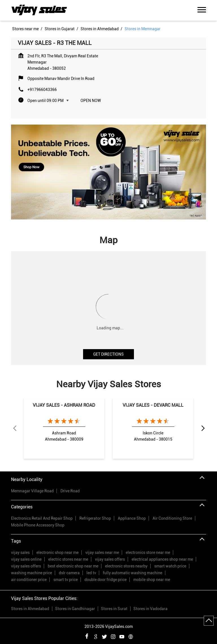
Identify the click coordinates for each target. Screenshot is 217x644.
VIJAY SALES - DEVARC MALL (153, 405)
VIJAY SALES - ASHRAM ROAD (64, 405)
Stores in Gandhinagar (75, 609)
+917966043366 (42, 90)
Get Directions (108, 354)
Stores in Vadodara (150, 609)
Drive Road (70, 491)
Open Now (91, 101)
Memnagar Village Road (32, 491)
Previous (14, 428)
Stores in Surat (114, 609)
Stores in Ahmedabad (30, 609)
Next (203, 428)
